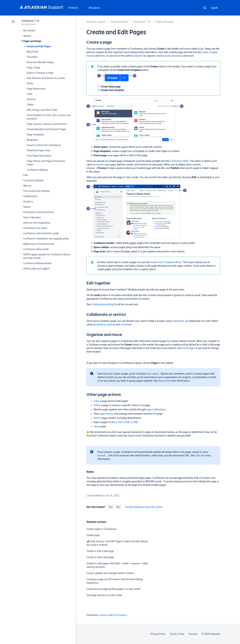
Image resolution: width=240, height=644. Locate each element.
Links (30, 94)
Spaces (27, 36)
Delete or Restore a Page (40, 73)
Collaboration (30, 196)
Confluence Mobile (33, 180)
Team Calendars (32, 217)
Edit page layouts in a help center (104, 595)
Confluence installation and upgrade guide (46, 239)
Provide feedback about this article (144, 507)
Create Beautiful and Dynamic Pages (46, 129)
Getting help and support (37, 269)
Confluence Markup (37, 170)
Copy (96, 401)
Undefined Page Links (39, 150)
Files (26, 175)
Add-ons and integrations (37, 223)
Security (193, 634)
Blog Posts (33, 52)
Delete (97, 405)
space (156, 374)
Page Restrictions (36, 89)
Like (96, 426)
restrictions (178, 321)
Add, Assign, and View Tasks (42, 110)
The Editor (32, 57)
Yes (111, 507)
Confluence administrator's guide (41, 233)
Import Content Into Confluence (44, 145)
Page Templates (35, 135)
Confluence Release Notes (38, 263)
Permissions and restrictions (39, 212)
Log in (214, 8)
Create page (93, 535)
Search (205, 8)
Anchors (31, 99)
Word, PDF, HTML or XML (125, 422)
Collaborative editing (102, 304)
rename (100, 165)
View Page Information (39, 156)
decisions (177, 56)
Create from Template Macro (166, 262)
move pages (188, 348)
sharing (111, 324)
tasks (205, 52)
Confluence (103, 615)
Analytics (28, 202)
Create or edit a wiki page (100, 551)
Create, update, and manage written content (110, 573)
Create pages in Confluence (101, 529)
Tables (30, 105)
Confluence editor (179, 161)
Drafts (30, 83)
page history (106, 414)
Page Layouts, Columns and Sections (47, 124)
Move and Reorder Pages (40, 62)
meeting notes (163, 56)
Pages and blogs (32, 41)
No (118, 507)
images (213, 52)
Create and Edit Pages (39, 46)
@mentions (99, 324)
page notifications (156, 409)
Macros (27, 186)
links (103, 56)
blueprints (138, 56)
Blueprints (32, 140)
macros (91, 56)
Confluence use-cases (35, 228)
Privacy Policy (158, 634)
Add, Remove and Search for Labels (46, 78)
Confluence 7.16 (30, 21)
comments (126, 324)
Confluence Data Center (36, 249)
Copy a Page (34, 68)
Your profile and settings (36, 191)
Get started (29, 31)
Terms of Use (177, 634)
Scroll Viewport (120, 615)
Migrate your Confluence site (39, 244)
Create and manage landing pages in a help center (113, 589)
